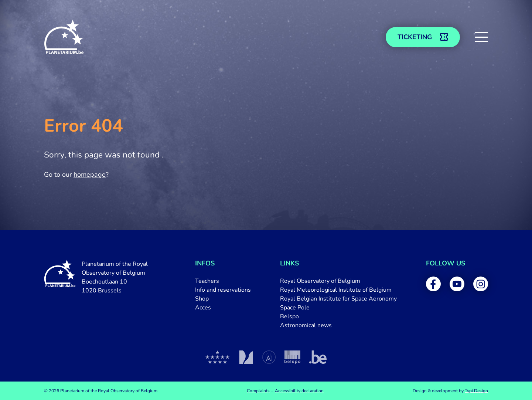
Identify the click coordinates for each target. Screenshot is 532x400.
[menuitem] (223, 281)
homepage (90, 174)
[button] (481, 37)
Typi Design (476, 391)
